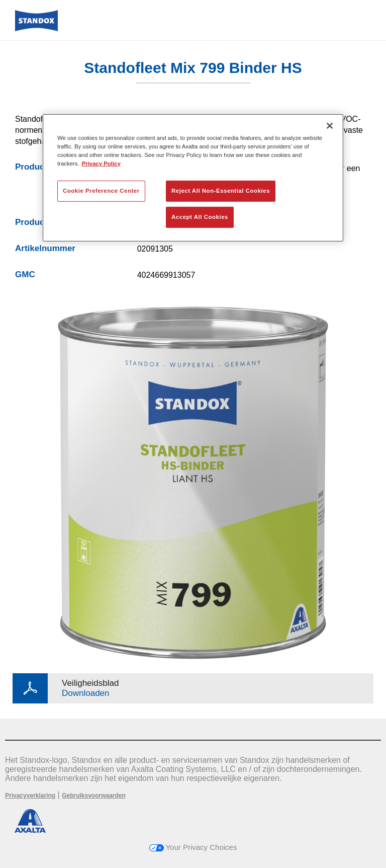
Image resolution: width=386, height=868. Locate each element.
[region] (193, 178)
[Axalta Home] (36, 28)
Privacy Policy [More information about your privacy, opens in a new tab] (101, 164)
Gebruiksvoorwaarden (94, 796)
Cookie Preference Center (101, 191)
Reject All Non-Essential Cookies (221, 191)
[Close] (330, 126)
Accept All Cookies (200, 217)
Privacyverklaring (30, 796)
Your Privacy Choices (193, 847)
